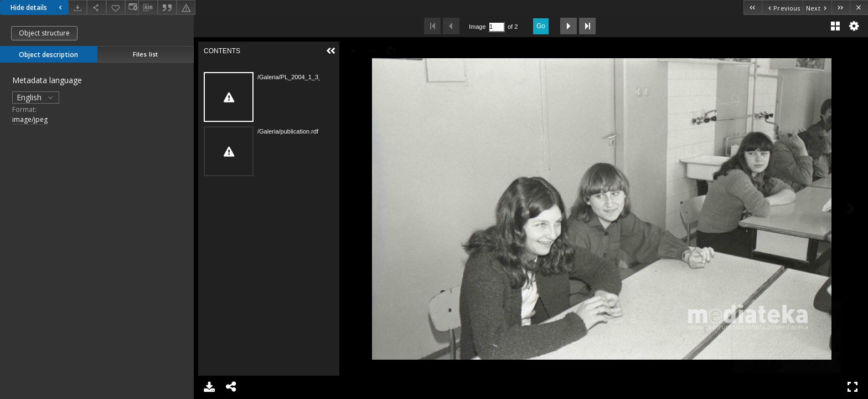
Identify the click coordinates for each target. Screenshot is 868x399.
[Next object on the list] (817, 7)
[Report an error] (186, 7)
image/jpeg (30, 119)
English (36, 97)
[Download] (77, 7)
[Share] (96, 7)
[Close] (859, 7)
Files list (145, 54)
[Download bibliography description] (148, 8)
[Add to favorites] (116, 7)
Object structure (44, 33)
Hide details (38, 7)
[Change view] (132, 7)
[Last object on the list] (841, 7)
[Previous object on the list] (782, 7)
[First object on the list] (753, 7)
